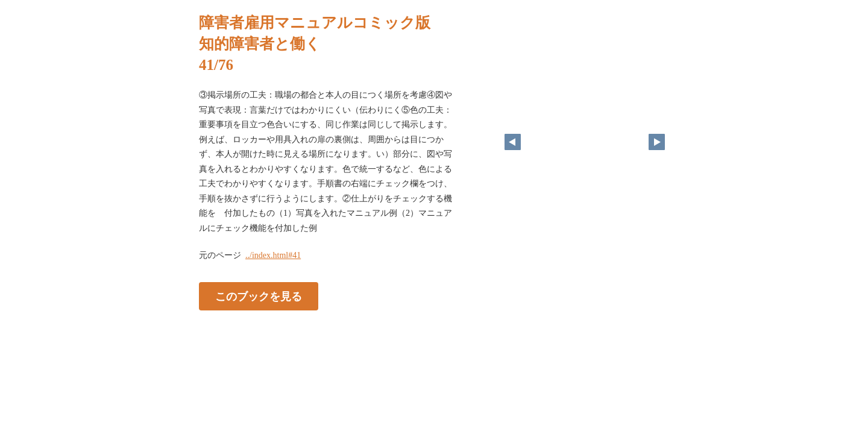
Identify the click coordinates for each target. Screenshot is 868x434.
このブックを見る (259, 297)
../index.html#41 (273, 255)
